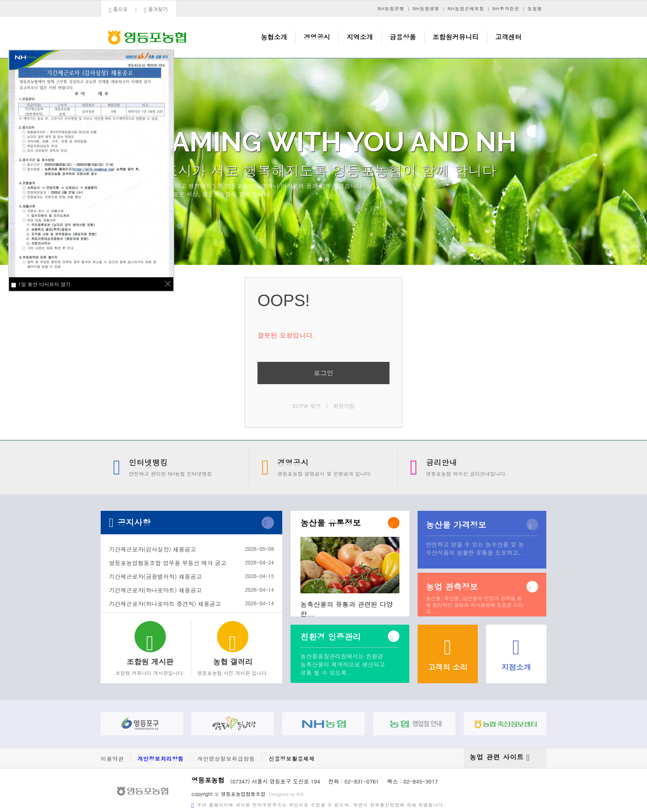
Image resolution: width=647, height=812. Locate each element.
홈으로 (120, 8)
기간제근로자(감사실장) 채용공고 (147, 548)
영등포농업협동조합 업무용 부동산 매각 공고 (158, 561)
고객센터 (510, 37)
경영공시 (334, 37)
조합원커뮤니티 (462, 37)
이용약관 (111, 756)
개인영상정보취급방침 (219, 756)
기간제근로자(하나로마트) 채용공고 (149, 588)
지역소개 (374, 37)
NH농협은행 (398, 8)
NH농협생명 (432, 8)
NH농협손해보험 (470, 8)
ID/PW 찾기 (308, 405)
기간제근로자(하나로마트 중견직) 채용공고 (157, 602)
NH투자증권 (508, 8)
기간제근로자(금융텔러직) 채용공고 (149, 575)
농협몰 (535, 8)
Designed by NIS (281, 789)
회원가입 (343, 405)
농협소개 (295, 37)
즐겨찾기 (160, 8)
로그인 (323, 373)
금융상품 (413, 37)
